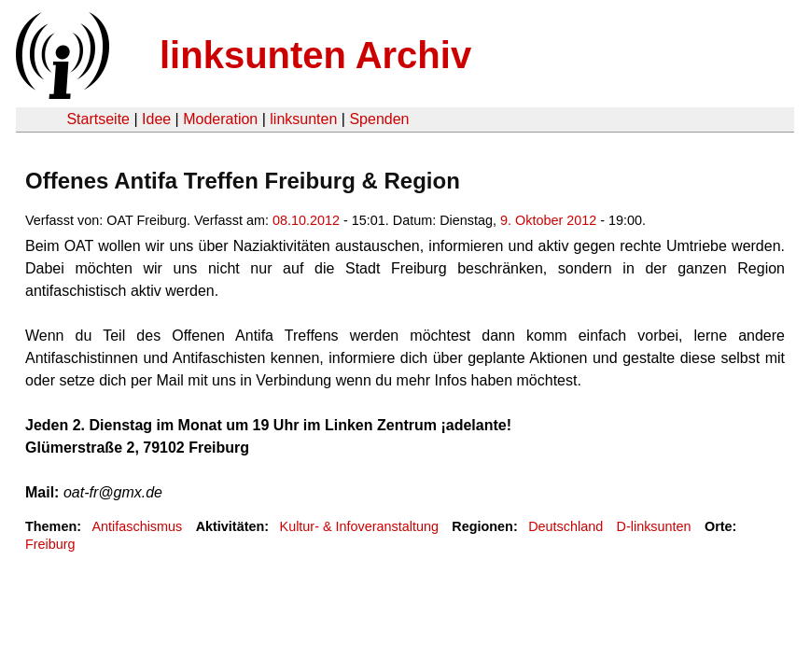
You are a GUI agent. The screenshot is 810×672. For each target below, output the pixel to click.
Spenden (379, 119)
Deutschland (566, 526)
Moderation (220, 119)
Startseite (98, 119)
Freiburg (50, 544)
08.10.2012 (306, 220)
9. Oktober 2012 (548, 220)
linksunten (303, 119)
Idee (156, 119)
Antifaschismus (137, 526)
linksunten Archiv (315, 55)
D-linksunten (654, 526)
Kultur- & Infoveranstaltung (359, 526)
